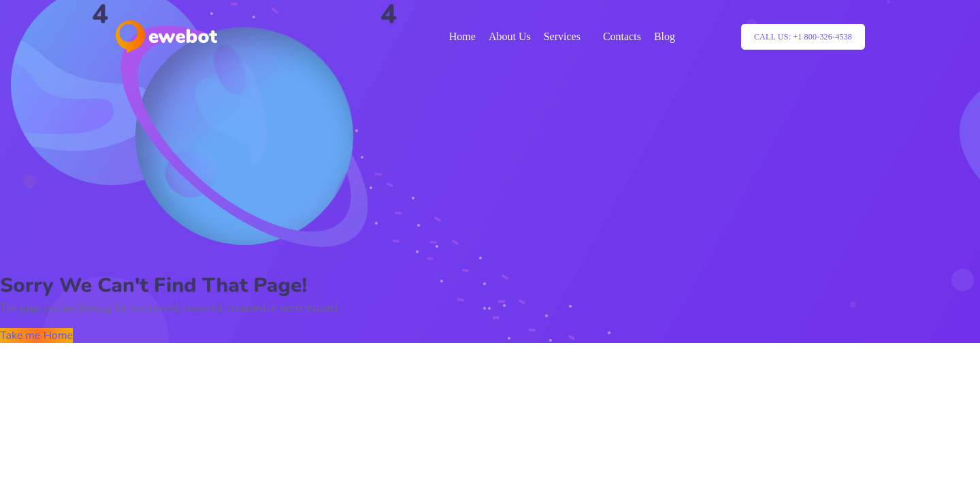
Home (462, 36)
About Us (510, 36)
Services (562, 36)
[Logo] (166, 37)
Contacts (622, 36)
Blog (665, 36)
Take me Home (36, 336)
